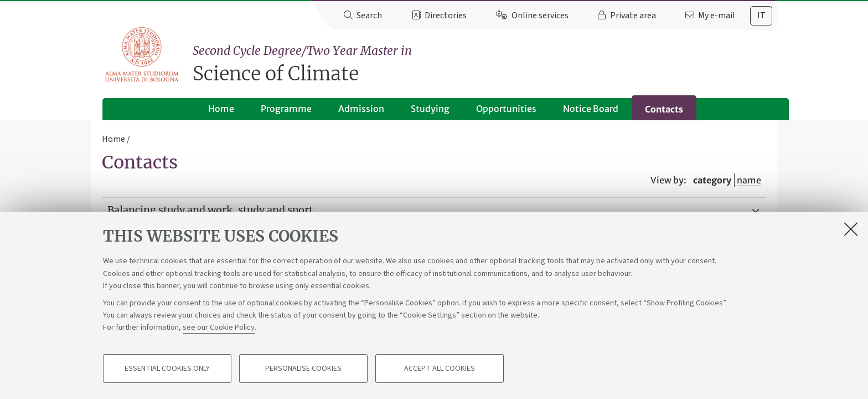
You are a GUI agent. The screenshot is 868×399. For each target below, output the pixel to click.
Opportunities (495, 109)
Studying (418, 109)
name (749, 180)
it (761, 16)
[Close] (851, 229)
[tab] (761, 16)
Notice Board (579, 109)
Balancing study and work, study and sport (210, 210)
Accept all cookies (440, 369)
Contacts (652, 109)
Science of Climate (485, 64)
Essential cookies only (167, 369)
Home (210, 109)
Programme (275, 109)
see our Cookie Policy (219, 328)
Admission (350, 109)
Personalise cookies (303, 369)
